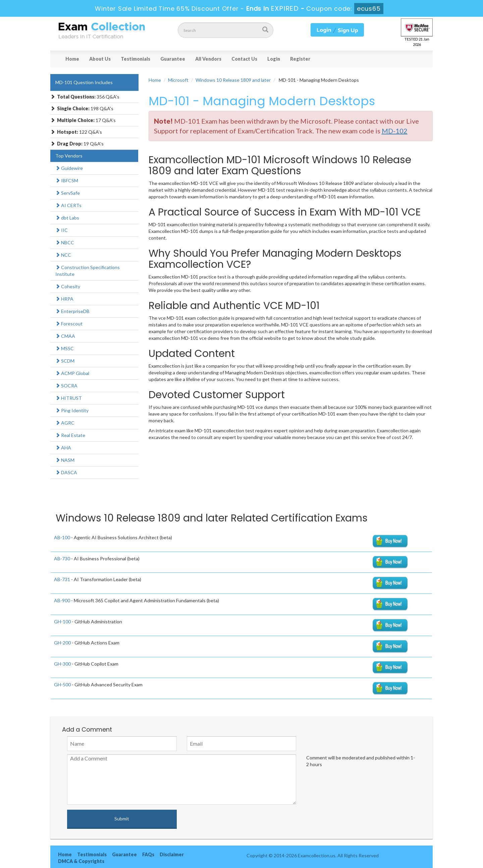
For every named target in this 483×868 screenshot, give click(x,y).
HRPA (64, 299)
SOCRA (66, 386)
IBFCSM (67, 180)
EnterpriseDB (72, 311)
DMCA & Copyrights (81, 861)
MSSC (65, 348)
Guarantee (173, 59)
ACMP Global (72, 373)
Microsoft (178, 80)
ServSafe (68, 193)
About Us (100, 59)
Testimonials (136, 59)
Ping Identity (72, 410)
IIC (62, 230)
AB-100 (62, 537)
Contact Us (244, 59)
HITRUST (69, 398)
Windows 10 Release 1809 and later (233, 80)
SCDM (65, 361)
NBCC (65, 242)
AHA (63, 448)
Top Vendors (69, 156)
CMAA (65, 336)
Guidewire (69, 168)
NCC (63, 255)
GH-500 (62, 685)
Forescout (69, 324)
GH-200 (62, 643)
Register (300, 59)
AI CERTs (68, 205)
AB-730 (62, 559)
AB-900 (62, 600)
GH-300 (62, 664)
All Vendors (208, 59)
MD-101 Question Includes (84, 82)
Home (72, 59)
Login (274, 59)
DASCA (66, 472)
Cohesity (68, 286)
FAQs (148, 854)
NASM (65, 460)
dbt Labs (67, 218)
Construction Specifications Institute (88, 271)
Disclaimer (172, 854)
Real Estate (70, 435)
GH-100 (62, 622)
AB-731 (62, 579)
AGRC (65, 423)
